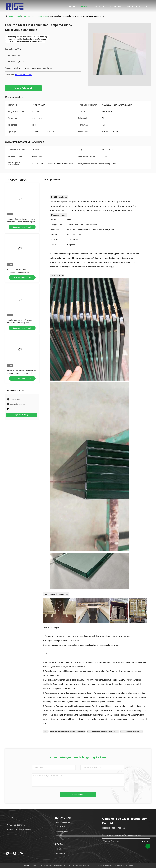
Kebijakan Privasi (29, 865)
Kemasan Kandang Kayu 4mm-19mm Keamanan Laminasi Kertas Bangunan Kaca (22, 222)
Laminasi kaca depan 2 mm (131, 731)
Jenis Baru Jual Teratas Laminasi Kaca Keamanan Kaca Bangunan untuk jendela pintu (22, 373)
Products (85, 6)
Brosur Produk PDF (24, 75)
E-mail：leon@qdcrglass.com (19, 829)
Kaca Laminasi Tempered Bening (36, 16)
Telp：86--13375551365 (17, 825)
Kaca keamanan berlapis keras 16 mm (103, 731)
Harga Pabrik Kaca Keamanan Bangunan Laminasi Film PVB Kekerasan (18, 272)
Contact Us (116, 6)
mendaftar (143, 841)
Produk (18, 16)
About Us (100, 6)
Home (72, 6)
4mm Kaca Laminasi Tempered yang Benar (68, 731)
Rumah (11, 16)
